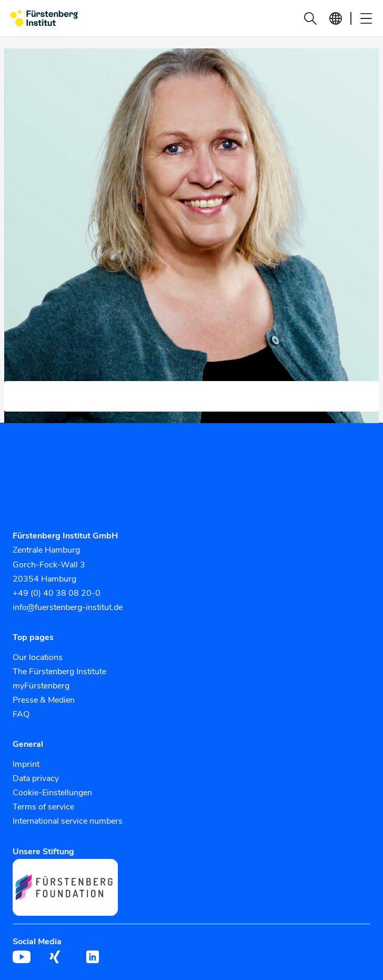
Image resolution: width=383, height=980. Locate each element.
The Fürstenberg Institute (59, 672)
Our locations (38, 657)
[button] (310, 18)
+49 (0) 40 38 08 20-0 (57, 593)
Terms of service (43, 807)
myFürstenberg (41, 686)
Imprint (26, 764)
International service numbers (68, 821)
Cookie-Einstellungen (52, 793)
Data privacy (36, 778)
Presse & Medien (44, 700)
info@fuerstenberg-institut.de (68, 607)
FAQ (21, 714)
